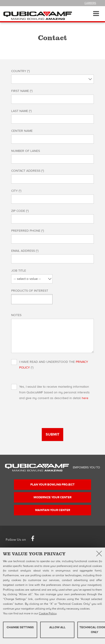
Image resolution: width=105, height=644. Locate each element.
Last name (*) (22, 111)
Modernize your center (52, 497)
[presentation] (46, 419)
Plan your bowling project (52, 485)
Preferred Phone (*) (28, 231)
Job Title (20, 271)
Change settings (20, 627)
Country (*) (21, 71)
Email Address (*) (26, 251)
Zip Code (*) (21, 211)
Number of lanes (26, 151)
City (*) (17, 191)
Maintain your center (53, 510)
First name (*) (23, 91)
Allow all (57, 627)
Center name (22, 131)
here (85, 398)
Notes (16, 315)
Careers (90, 3)
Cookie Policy (48, 613)
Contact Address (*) (28, 171)
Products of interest (30, 291)
